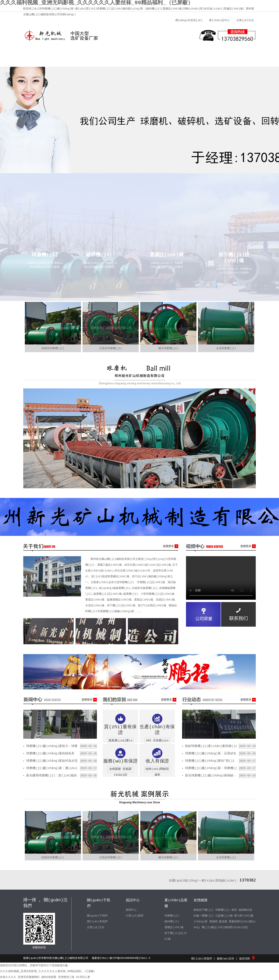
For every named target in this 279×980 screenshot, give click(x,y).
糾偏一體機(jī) (204, 916)
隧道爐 (223, 922)
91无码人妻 (83, 977)
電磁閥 (213, 922)
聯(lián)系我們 (212, 52)
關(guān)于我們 (67, 52)
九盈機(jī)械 (224, 916)
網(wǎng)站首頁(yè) (189, 20)
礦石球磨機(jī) (168, 348)
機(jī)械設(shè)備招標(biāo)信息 (225, 927)
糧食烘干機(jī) (204, 910)
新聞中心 (125, 52)
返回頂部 (247, 959)
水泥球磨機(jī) (226, 348)
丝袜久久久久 (8, 977)
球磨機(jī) (172, 916)
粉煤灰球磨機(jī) (53, 348)
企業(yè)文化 (245, 20)
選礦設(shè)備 (174, 927)
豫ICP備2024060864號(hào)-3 (130, 958)
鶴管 (234, 910)
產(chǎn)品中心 (219, 20)
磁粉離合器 (245, 910)
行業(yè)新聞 (134, 916)
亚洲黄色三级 (66, 977)
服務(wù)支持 (183, 52)
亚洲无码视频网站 (29, 977)
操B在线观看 (49, 977)
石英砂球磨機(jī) (111, 348)
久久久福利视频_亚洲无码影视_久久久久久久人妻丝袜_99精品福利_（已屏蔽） (48, 971)
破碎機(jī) (172, 922)
